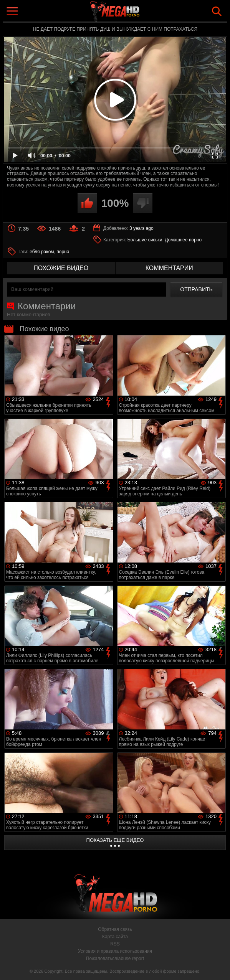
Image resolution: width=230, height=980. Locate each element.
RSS (115, 944)
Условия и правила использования (115, 951)
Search (217, 11)
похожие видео (61, 268)
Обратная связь (115, 929)
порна (63, 252)
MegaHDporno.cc (133, 13)
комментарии (169, 268)
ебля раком (42, 252)
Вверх (218, 966)
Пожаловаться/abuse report (115, 959)
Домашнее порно (183, 240)
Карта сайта (115, 937)
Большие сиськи (145, 240)
